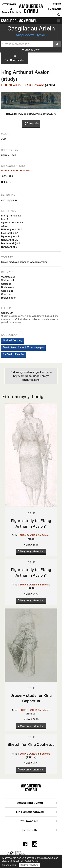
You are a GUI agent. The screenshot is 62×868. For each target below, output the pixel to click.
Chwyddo (31, 124)
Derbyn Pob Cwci (29, 865)
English (57, 4)
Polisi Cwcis (31, 861)
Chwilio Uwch (31, 50)
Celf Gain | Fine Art (14, 354)
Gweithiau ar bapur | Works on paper (23, 347)
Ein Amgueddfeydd (11, 11)
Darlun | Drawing (13, 340)
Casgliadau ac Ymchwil (19, 21)
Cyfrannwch (9, 4)
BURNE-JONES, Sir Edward (23, 85)
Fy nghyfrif (55, 9)
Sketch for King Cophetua (31, 744)
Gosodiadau (9, 865)
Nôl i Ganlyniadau (15, 58)
